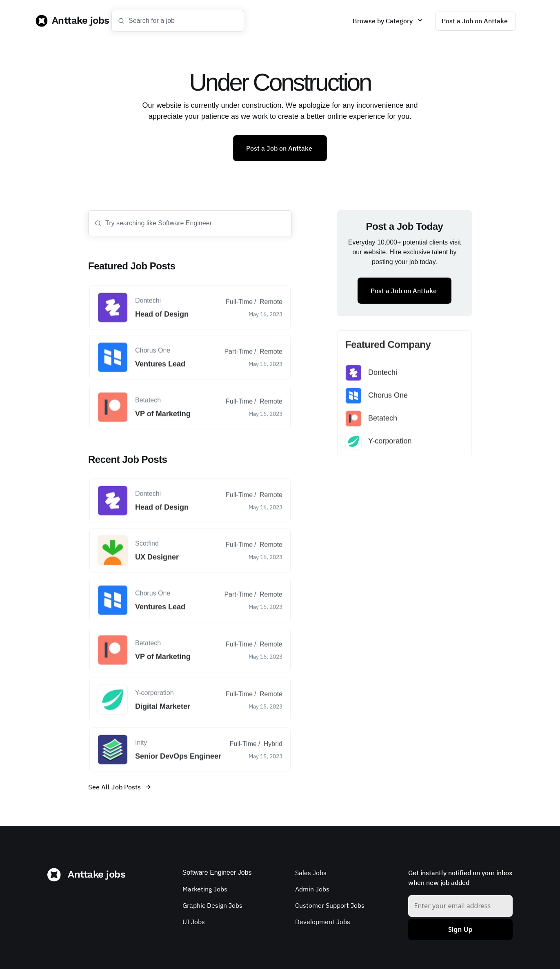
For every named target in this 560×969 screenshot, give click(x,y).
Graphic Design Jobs (212, 905)
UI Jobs (194, 922)
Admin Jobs (312, 889)
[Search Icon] (178, 21)
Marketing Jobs (205, 889)
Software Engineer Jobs (217, 872)
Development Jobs (323, 922)
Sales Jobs (311, 873)
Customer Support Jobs (330, 905)
